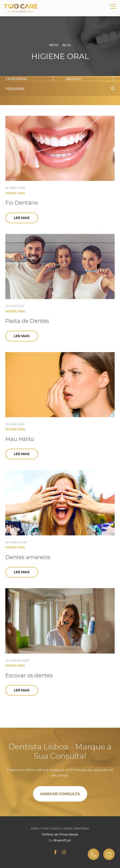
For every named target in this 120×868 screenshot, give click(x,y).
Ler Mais (22, 218)
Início (54, 45)
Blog (67, 45)
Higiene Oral (15, 193)
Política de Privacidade (60, 834)
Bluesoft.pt (62, 840)
